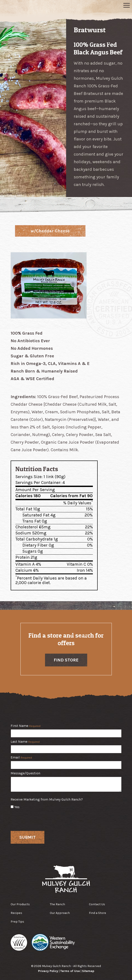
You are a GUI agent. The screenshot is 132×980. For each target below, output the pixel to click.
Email (21, 758)
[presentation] (44, 819)
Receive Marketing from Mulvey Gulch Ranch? (47, 799)
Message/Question (25, 773)
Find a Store (98, 913)
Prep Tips (17, 922)
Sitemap (88, 971)
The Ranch (57, 904)
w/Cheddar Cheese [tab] (50, 231)
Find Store (66, 660)
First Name (26, 726)
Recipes (16, 913)
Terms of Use (70, 971)
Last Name (25, 742)
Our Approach (60, 913)
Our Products (20, 904)
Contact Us (97, 904)
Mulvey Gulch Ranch (66, 7)
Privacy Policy (48, 971)
